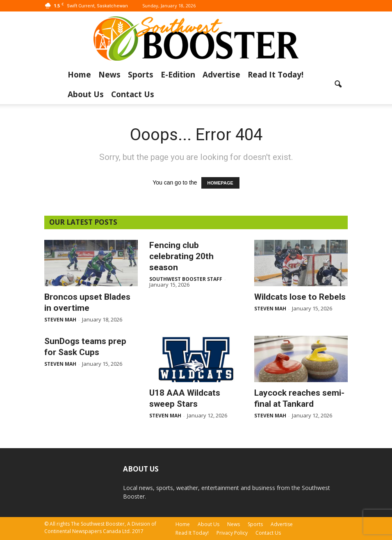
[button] (338, 84)
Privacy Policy (232, 533)
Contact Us (133, 94)
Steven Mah (60, 320)
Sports (141, 75)
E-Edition (178, 75)
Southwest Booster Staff (186, 279)
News (109, 75)
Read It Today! (276, 75)
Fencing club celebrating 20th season (181, 256)
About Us (86, 94)
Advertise (221, 75)
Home (79, 75)
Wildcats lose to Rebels (300, 297)
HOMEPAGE (220, 183)
